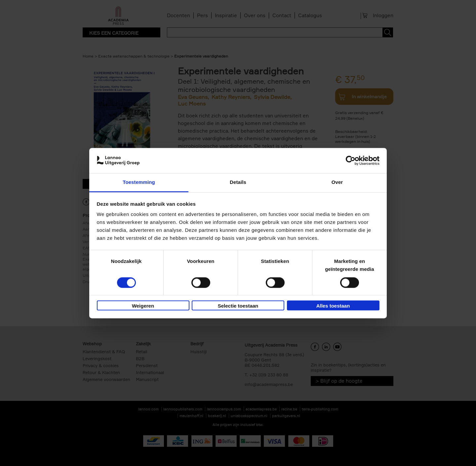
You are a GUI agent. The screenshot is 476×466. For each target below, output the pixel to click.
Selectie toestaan (238, 306)
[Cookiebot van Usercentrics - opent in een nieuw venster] (351, 160)
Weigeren (143, 306)
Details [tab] (238, 182)
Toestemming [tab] (139, 182)
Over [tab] (337, 182)
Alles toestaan (333, 306)
